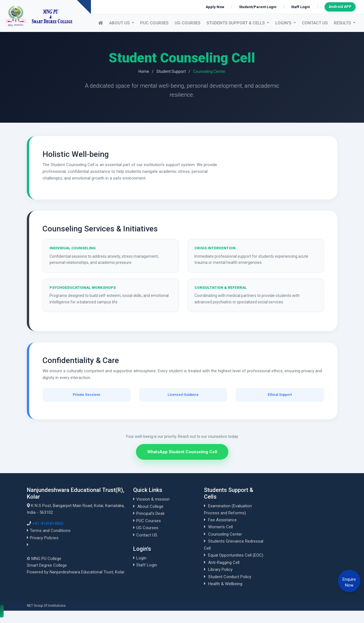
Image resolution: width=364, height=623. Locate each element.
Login (141, 558)
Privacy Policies (44, 538)
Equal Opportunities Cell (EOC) (236, 555)
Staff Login (300, 7)
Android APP (340, 7)
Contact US (315, 23)
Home (144, 71)
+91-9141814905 (48, 524)
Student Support (171, 71)
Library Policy (220, 569)
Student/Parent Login (258, 7)
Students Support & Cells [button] (236, 23)
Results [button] (343, 23)
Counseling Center (225, 534)
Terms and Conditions (50, 531)
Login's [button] (284, 23)
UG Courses (187, 23)
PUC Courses (154, 23)
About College (150, 506)
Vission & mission (153, 499)
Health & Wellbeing (225, 584)
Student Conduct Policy (230, 577)
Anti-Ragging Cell (224, 562)
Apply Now (215, 7)
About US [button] (120, 23)
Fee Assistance (222, 520)
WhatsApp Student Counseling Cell (182, 452)
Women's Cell (220, 527)
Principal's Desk (150, 513)
